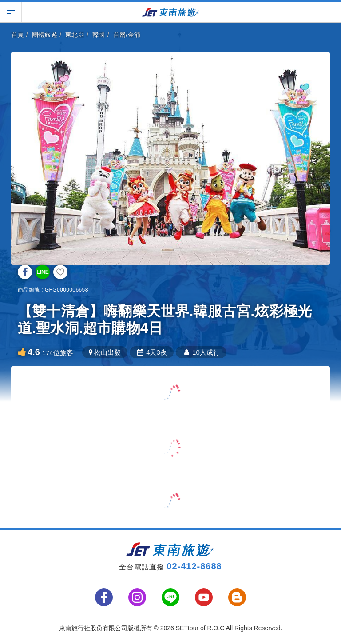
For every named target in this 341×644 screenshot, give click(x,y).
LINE (42, 272)
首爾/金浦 (127, 35)
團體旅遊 (45, 35)
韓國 (99, 35)
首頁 (18, 35)
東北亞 (75, 35)
